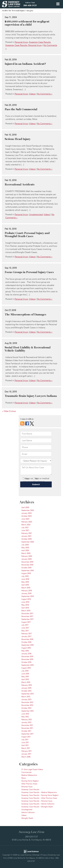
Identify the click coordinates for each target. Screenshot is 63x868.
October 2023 (27, 516)
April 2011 (25, 745)
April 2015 (25, 679)
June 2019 (25, 579)
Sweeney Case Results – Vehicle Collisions (38, 804)
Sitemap (36, 855)
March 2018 (26, 611)
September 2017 (27, 619)
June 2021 (25, 530)
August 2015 (26, 668)
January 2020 (27, 559)
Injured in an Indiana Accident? (25, 64)
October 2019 (26, 568)
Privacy (44, 855)
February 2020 (27, 556)
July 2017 (25, 625)
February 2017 (27, 634)
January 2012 (26, 722)
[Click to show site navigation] (58, 4)
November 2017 (27, 616)
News (24, 778)
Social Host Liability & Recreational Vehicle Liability (28, 349)
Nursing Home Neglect (30, 781)
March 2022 (26, 525)
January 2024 (27, 513)
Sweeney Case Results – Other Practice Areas (39, 798)
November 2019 (27, 565)
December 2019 (27, 562)
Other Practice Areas (29, 784)
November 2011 (27, 728)
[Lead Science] (31, 851)
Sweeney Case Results (40, 42)
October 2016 (26, 642)
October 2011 (26, 731)
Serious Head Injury (18, 139)
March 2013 (26, 697)
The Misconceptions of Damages (25, 314)
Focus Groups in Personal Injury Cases (29, 272)
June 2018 (25, 602)
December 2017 (27, 613)
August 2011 (26, 737)
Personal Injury (21, 42)
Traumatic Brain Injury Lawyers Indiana (31, 396)
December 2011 (27, 725)
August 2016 (26, 648)
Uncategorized (36, 214)
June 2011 (25, 742)
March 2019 (26, 588)
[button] (30, 4)
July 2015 (25, 671)
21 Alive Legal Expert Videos (32, 769)
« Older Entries (9, 411)
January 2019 (26, 593)
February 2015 (27, 685)
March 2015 (26, 682)
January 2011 (26, 754)
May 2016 (25, 651)
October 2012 (26, 708)
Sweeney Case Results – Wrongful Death (37, 807)
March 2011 (26, 748)
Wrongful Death (27, 818)
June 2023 (25, 519)
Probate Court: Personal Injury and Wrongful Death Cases (27, 235)
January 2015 (26, 688)
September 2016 (27, 645)
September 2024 (28, 510)
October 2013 (26, 691)
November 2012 (27, 705)
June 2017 (25, 628)
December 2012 (27, 702)
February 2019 (27, 591)
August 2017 (26, 622)
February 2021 (27, 533)
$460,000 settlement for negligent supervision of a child (27, 23)
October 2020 (27, 539)
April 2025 (25, 507)
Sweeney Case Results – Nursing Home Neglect (40, 795)
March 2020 (26, 553)
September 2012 (27, 711)
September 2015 (27, 665)
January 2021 (27, 536)
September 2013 (27, 694)
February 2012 (27, 719)
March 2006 (26, 757)
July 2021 (25, 527)
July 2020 (25, 545)
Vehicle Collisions (28, 812)
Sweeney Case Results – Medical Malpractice (39, 792)
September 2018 (28, 596)
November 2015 (27, 659)
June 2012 (25, 714)
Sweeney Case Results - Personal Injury (24, 45)
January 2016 (26, 654)
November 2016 (27, 639)
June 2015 (25, 674)
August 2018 (26, 599)
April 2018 (25, 608)
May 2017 (25, 631)
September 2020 (28, 542)
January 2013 (26, 699)
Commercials (27, 772)
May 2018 (25, 605)
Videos (32, 94)
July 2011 (25, 740)
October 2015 (26, 662)
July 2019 (25, 576)
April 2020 (25, 550)
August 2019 (26, 573)
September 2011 (27, 734)
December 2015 (27, 656)
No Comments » (45, 94)
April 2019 (25, 585)
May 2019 (25, 582)
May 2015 (25, 677)
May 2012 (25, 717)
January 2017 (26, 636)
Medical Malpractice (29, 775)
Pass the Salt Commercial (21, 109)
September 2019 (27, 570)
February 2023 (27, 522)
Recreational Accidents (20, 184)
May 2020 (25, 548)
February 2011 (27, 751)
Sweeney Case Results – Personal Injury (37, 801)
